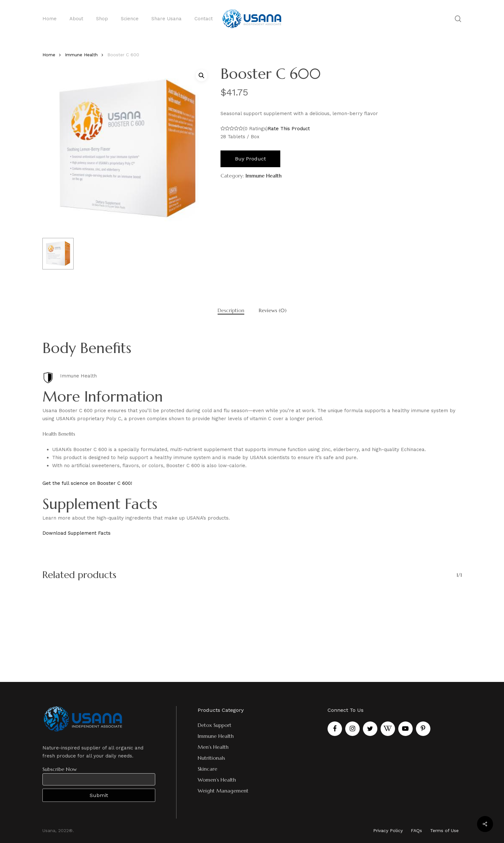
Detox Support (215, 725)
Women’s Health (217, 780)
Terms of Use (444, 830)
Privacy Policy (388, 830)
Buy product (250, 159)
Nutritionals (211, 758)
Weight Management (223, 791)
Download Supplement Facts (76, 533)
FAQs (416, 830)
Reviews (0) (273, 310)
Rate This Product (289, 129)
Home (49, 55)
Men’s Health (213, 747)
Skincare (207, 769)
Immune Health (81, 55)
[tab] (231, 310)
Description (231, 310)
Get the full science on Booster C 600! (87, 483)
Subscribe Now (60, 769)
